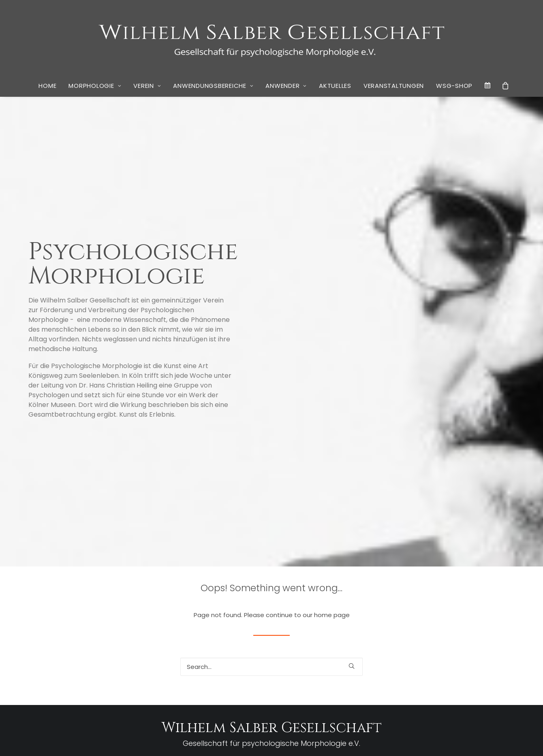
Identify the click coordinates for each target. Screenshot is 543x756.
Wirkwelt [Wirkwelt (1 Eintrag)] (459, 706)
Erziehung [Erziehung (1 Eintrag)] (496, 615)
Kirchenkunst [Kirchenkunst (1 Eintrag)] (470, 635)
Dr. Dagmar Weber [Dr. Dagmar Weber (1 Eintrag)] (464, 615)
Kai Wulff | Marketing (388, 740)
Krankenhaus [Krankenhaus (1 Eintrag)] (377, 646)
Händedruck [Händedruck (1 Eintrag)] (441, 635)
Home (47, 86)
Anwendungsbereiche (213, 86)
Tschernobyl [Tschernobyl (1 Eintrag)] (375, 695)
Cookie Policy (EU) (298, 740)
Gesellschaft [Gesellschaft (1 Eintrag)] (493, 625)
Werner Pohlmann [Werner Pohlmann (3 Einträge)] (416, 705)
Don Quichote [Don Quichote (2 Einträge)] (422, 614)
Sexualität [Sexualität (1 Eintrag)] (468, 673)
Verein (147, 86)
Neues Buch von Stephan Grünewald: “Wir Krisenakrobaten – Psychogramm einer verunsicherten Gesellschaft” (119, 669)
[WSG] (272, 37)
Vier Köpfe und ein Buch (145, 691)
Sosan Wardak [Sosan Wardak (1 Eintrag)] (496, 673)
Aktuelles (335, 86)
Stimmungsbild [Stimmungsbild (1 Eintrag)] (483, 685)
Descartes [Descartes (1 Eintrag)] (373, 615)
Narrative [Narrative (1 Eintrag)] (498, 646)
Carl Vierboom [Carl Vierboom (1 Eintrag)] (440, 606)
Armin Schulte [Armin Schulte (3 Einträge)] (447, 595)
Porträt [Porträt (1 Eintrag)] (369, 657)
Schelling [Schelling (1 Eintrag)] (446, 673)
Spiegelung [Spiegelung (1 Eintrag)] (374, 685)
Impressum (220, 740)
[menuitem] (47, 86)
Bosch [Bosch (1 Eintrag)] (369, 606)
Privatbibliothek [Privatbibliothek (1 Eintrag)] (395, 657)
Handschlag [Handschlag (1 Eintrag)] (414, 635)
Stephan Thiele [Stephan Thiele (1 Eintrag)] (449, 685)
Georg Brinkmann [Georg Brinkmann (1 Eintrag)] (381, 625)
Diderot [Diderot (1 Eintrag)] (392, 615)
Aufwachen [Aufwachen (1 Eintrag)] (501, 596)
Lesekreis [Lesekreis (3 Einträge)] (431, 645)
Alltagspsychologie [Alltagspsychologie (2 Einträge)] (391, 595)
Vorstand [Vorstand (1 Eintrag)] (372, 706)
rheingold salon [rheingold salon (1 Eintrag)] (379, 673)
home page (332, 416)
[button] (352, 467)
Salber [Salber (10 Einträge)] (416, 670)
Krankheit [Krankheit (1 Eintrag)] (403, 646)
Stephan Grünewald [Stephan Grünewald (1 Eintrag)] (410, 685)
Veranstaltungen (394, 86)
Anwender (286, 86)
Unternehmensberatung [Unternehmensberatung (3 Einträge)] (433, 694)
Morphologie (95, 86)
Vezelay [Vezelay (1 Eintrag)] (487, 695)
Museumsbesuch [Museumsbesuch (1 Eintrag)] (468, 646)
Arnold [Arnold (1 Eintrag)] (481, 596)
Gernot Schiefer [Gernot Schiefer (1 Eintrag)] (418, 625)
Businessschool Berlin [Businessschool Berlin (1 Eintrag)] (400, 606)
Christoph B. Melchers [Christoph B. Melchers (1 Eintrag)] (480, 606)
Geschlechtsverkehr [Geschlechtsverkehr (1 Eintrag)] (457, 625)
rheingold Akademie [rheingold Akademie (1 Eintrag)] (490, 657)
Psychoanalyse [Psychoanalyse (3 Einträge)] (440, 656)
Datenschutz (254, 740)
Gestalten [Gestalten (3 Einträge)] (381, 634)
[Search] (271, 467)
